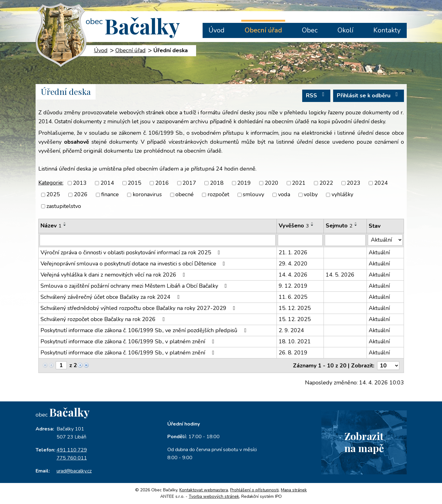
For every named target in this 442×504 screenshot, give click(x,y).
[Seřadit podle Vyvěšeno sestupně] (312, 225)
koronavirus (147, 195)
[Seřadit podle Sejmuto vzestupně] (356, 223)
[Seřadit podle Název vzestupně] (65, 223)
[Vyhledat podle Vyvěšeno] (300, 240)
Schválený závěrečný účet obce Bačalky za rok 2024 (111, 297)
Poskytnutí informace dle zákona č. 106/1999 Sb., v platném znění (129, 341)
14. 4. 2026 (293, 275)
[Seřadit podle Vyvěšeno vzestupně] (312, 223)
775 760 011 (72, 458)
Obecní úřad (263, 30)
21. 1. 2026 (293, 252)
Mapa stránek (294, 490)
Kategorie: (51, 183)
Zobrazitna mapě (364, 442)
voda (284, 195)
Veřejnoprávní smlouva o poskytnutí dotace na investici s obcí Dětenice (134, 264)
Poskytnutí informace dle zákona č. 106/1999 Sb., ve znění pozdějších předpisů (145, 330)
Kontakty (387, 30)
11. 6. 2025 (293, 297)
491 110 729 (72, 450)
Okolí (345, 30)
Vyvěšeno (294, 226)
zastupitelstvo (64, 206)
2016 (162, 183)
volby (311, 195)
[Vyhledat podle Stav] (385, 240)
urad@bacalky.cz (74, 471)
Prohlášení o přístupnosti (254, 490)
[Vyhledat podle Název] (158, 240)
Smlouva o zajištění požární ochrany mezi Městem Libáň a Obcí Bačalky (135, 286)
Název (51, 226)
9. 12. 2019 (293, 286)
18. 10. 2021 (295, 341)
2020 (272, 183)
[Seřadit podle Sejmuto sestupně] (356, 225)
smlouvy (253, 195)
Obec (310, 30)
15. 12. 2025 (295, 308)
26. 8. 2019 (293, 353)
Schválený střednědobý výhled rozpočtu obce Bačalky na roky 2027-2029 (139, 308)
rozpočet (218, 195)
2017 (189, 183)
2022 (326, 183)
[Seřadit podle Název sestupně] (65, 225)
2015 (135, 183)
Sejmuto (339, 226)
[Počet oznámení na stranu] (388, 366)
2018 (217, 183)
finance (110, 195)
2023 (354, 183)
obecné (185, 195)
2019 (244, 183)
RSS (316, 95)
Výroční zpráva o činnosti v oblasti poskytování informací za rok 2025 (132, 252)
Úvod (217, 30)
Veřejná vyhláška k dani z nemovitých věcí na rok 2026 (114, 275)
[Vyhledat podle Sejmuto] (345, 240)
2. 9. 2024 (291, 330)
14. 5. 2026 (340, 275)
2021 (299, 183)
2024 (381, 183)
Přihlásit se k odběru (369, 95)
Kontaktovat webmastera (204, 490)
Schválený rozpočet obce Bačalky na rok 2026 (104, 319)
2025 (53, 195)
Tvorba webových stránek (214, 496)
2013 (80, 183)
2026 (81, 195)
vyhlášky (342, 195)
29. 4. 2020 (293, 264)
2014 (107, 183)
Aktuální (379, 252)
